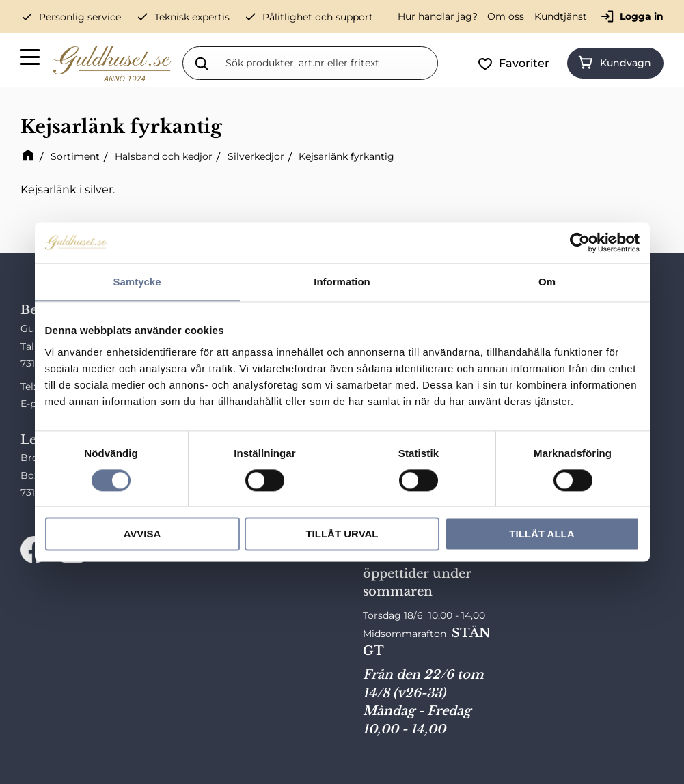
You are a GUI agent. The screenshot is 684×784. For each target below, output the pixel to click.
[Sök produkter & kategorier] (329, 63)
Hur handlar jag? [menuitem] (438, 16)
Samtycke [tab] (137, 282)
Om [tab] (547, 282)
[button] (31, 59)
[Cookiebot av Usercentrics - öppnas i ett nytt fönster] (580, 242)
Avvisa (142, 534)
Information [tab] (342, 282)
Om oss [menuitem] (506, 16)
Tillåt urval (342, 534)
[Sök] (202, 63)
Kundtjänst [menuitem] (561, 16)
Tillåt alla (542, 534)
